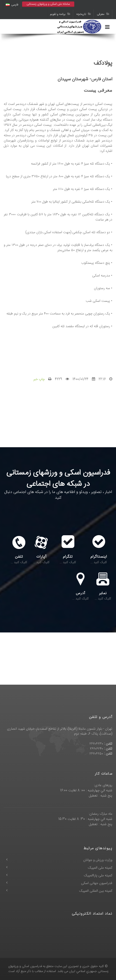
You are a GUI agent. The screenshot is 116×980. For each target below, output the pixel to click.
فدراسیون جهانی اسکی (97, 883)
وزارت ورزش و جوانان (98, 860)
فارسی (12, 5)
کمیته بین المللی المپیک (96, 891)
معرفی (103, 14)
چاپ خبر (39, 379)
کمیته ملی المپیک (100, 868)
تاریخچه (84, 14)
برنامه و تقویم (60, 14)
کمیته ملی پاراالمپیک (98, 876)
